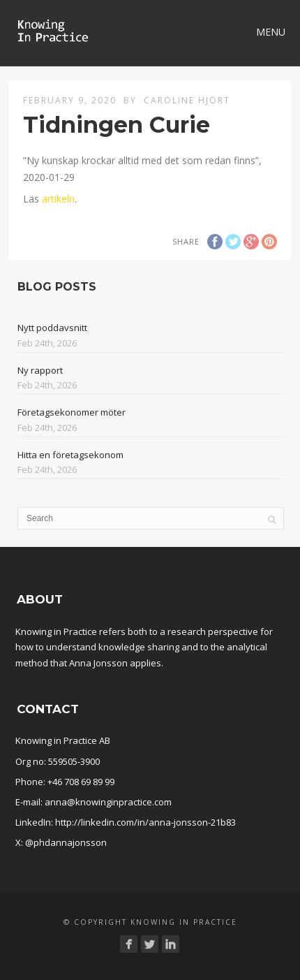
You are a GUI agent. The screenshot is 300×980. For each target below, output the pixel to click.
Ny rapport (40, 370)
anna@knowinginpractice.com (108, 802)
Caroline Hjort (187, 100)
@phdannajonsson (66, 842)
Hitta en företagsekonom (70, 455)
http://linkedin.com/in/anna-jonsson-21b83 (145, 822)
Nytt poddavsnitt (52, 328)
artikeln (58, 199)
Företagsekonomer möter (72, 412)
